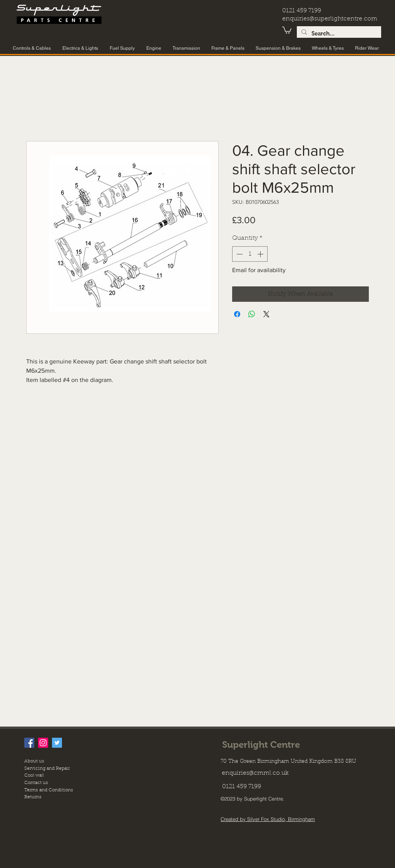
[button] (287, 30)
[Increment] (261, 254)
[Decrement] (239, 254)
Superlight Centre (261, 744)
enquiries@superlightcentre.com (330, 19)
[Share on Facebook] (237, 314)
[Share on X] (266, 314)
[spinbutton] (250, 254)
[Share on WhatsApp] (252, 314)
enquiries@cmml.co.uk (255, 773)
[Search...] (338, 34)
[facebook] (29, 743)
